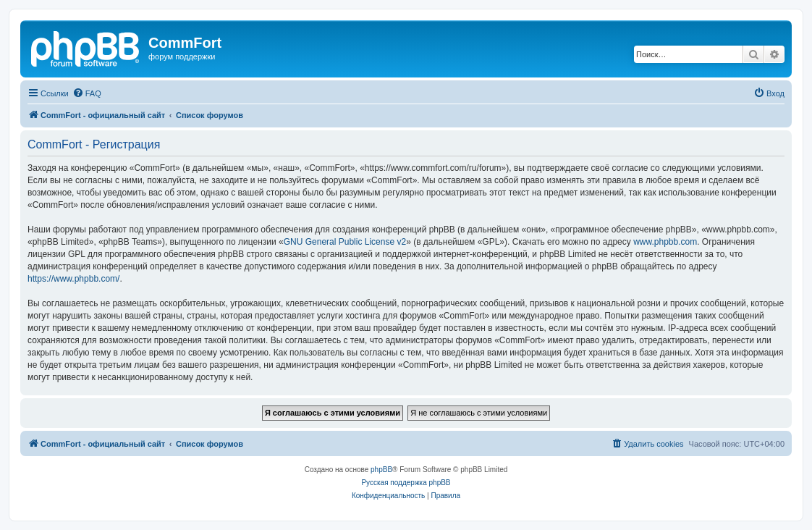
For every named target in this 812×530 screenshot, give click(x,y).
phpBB (381, 470)
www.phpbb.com (665, 242)
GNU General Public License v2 (345, 242)
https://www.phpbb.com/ (73, 279)
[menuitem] (87, 93)
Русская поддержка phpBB (406, 483)
